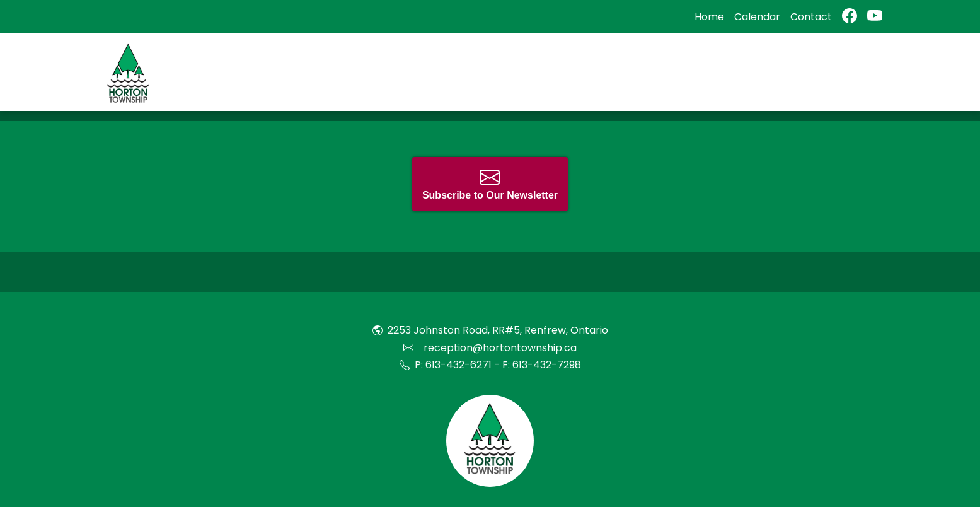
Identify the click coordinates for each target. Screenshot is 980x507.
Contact (811, 17)
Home (709, 17)
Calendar (757, 17)
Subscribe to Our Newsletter (490, 184)
